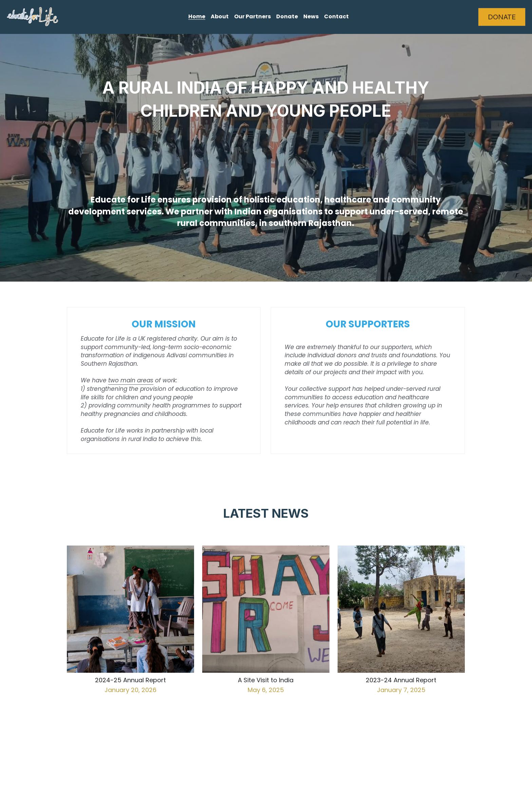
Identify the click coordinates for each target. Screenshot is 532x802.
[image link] (33, 16)
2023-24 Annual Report (401, 680)
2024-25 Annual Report (130, 680)
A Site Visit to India (266, 680)
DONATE (502, 17)
